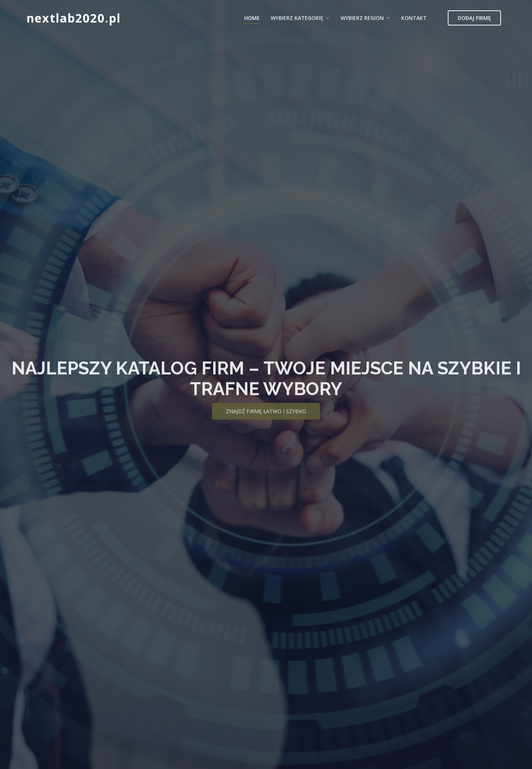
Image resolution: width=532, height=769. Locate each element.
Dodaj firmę (474, 18)
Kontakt (414, 18)
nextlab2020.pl (74, 18)
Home (252, 18)
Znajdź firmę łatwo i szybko (266, 417)
